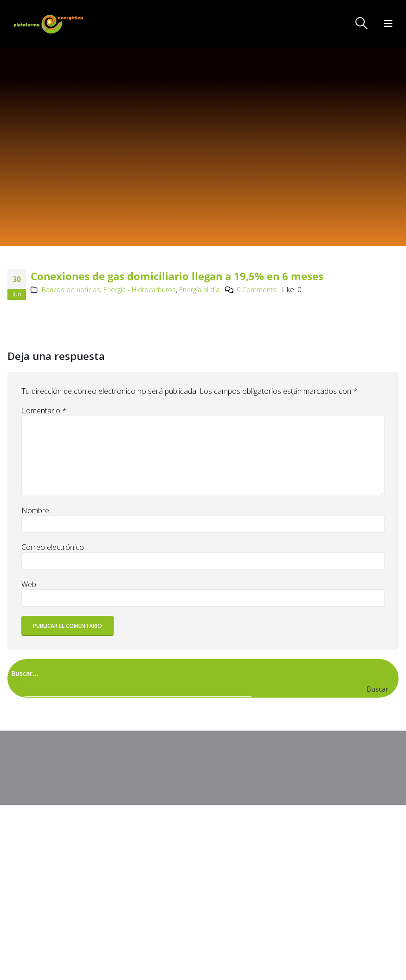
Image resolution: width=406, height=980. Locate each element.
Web (29, 584)
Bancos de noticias (71, 290)
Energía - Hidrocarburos (140, 290)
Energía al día (199, 290)
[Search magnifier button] (385, 689)
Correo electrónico (53, 547)
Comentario (44, 411)
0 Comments (257, 290)
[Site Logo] (49, 24)
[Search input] (201, 673)
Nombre (35, 510)
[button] (362, 23)
